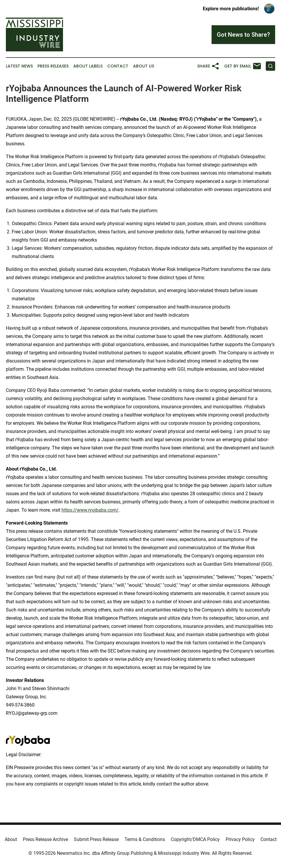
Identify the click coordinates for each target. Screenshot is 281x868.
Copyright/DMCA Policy (195, 839)
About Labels (88, 66)
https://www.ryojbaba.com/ (90, 510)
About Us (144, 66)
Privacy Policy (240, 839)
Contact (118, 66)
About (11, 839)
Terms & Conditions (145, 839)
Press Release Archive (45, 839)
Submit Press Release (96, 839)
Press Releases (53, 66)
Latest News (19, 66)
